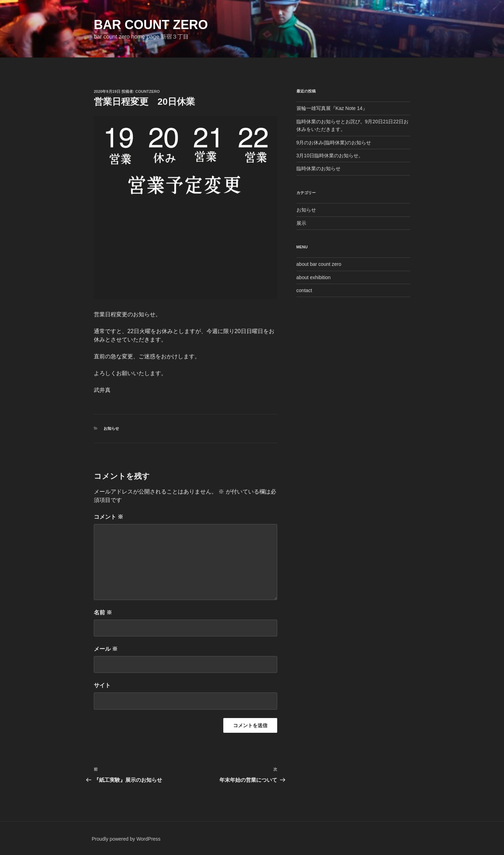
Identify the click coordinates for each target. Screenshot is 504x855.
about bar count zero (319, 264)
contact (304, 290)
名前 (103, 612)
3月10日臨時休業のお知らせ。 (330, 156)
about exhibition (314, 277)
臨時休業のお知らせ (318, 168)
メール (106, 649)
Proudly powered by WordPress (126, 839)
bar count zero (151, 25)
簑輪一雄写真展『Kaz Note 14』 (332, 108)
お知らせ (111, 428)
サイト (102, 685)
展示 (301, 223)
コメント (108, 517)
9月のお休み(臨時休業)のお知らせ (334, 143)
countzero (148, 91)
